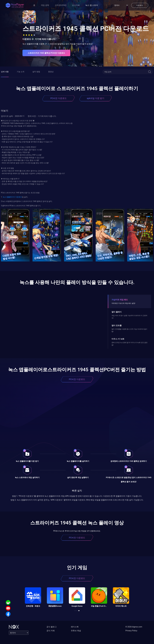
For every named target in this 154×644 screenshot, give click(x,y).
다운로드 (18, 197)
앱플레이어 (10, 197)
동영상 (51, 72)
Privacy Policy (131, 631)
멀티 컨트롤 (117, 325)
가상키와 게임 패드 (120, 300)
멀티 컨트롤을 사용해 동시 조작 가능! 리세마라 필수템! (129, 330)
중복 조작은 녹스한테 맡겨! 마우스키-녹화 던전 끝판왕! (129, 344)
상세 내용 (5, 72)
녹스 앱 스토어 (92, 5)
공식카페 (76, 5)
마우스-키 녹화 (118, 339)
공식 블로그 (52, 627)
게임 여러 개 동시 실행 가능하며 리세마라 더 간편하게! (129, 317)
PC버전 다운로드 (58, 98)
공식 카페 (51, 631)
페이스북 (75, 627)
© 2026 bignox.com (134, 627)
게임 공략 (45, 5)
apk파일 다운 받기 (96, 98)
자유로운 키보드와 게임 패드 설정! (123, 303)
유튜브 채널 (76, 631)
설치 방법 (36, 72)
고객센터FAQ (60, 5)
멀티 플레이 (117, 312)
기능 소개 (21, 72)
